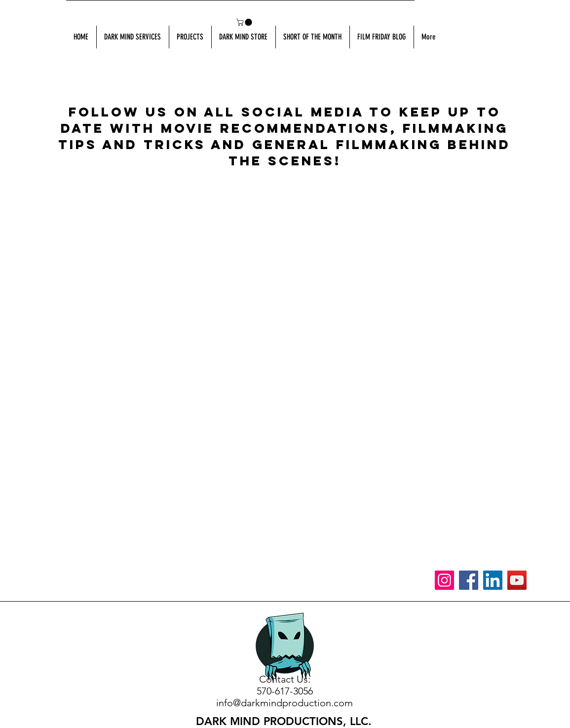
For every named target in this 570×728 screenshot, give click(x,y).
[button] (245, 22)
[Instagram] (444, 580)
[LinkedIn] (493, 580)
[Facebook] (469, 580)
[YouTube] (517, 580)
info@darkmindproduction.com (285, 703)
